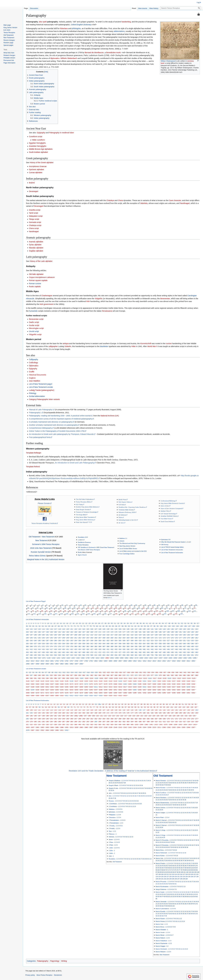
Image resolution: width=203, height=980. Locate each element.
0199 (37, 687)
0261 (164, 690)
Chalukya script (35, 225)
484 (148, 652)
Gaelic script (34, 322)
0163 (33, 684)
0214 (110, 687)
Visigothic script (35, 334)
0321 (115, 696)
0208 (81, 687)
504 (55, 655)
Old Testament (35, 537)
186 (160, 632)
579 (88, 655)
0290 (135, 693)
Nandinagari (185, 203)
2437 (161, 658)
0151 (145, 681)
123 (89, 614)
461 (55, 652)
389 (112, 646)
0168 (57, 684)
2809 (130, 661)
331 (51, 644)
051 (47, 675)
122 (83, 614)
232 (172, 635)
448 (176, 649)
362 (176, 644)
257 (100, 638)
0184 (135, 684)
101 (140, 611)
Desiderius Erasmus (84, 542)
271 (156, 638)
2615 (42, 661)
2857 (33, 664)
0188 (154, 684)
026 (120, 672)
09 (52, 672)
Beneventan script (36, 319)
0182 (125, 684)
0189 (159, 684)
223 (136, 635)
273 (164, 638)
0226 (169, 687)
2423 (151, 658)
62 (130, 608)
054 (59, 675)
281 (196, 638)
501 (43, 655)
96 (116, 611)
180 (136, 632)
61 (125, 608)
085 (184, 675)
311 (144, 641)
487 (160, 652)
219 (120, 635)
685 (148, 655)
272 (160, 638)
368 (27, 646)
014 (72, 672)
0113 (135, 678)
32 (164, 605)
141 (152, 629)
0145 (115, 681)
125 (100, 614)
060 (84, 675)
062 (92, 675)
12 (72, 605)
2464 (185, 658)
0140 (91, 681)
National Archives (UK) (110, 416)
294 (76, 641)
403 (168, 646)
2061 (127, 658)
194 (192, 632)
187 (164, 632)
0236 (42, 690)
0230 (188, 687)
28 (145, 605)
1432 (78, 658)
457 (39, 652)
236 (188, 635)
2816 (164, 661)
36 (182, 605)
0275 (62, 693)
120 (72, 614)
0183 (130, 684)
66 (148, 608)
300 (100, 641)
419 (59, 649)
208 (76, 635)
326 (31, 644)
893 (35, 658)
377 (64, 646)
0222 (149, 687)
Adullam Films (165, 511)
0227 (174, 687)
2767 (81, 661)
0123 (184, 678)
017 (84, 672)
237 (192, 635)
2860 (47, 664)
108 (178, 611)
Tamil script (33, 213)
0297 (169, 693)
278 (184, 638)
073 (136, 675)
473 (104, 652)
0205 (67, 687)
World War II (152, 346)
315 (160, 641)
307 (128, 641)
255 (92, 638)
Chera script (34, 228)
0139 (86, 681)
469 (88, 652)
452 (192, 649)
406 (180, 646)
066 (108, 675)
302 (108, 641)
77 (28, 611)
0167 (52, 684)
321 (184, 641)
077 (152, 675)
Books (80, 552)
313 (152, 641)
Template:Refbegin (34, 453)
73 (181, 608)
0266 (188, 690)
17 (95, 605)
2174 (136, 658)
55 (98, 608)
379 (72, 646)
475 (112, 652)
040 (177, 672)
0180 (115, 684)
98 (125, 611)
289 (55, 641)
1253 (63, 658)
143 (160, 629)
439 (140, 649)
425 (84, 649)
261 (116, 638)
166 (80, 632)
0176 (96, 684)
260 (112, 638)
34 (173, 605)
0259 (154, 690)
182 (144, 632)
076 (148, 675)
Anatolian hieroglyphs (38, 146)
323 (192, 641)
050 (43, 675)
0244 (81, 690)
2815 (159, 661)
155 (35, 632)
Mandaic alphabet (36, 248)
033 (149, 672)
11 (67, 605)
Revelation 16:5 (83, 537)
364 (184, 644)
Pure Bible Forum (166, 519)
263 (124, 638)
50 (74, 608)
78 (33, 611)
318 (172, 641)
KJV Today (79, 504)
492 (180, 652)
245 (51, 638)
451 (188, 649)
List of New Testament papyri (41, 384)
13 (76, 605)
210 (84, 635)
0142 (101, 681)
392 (124, 646)
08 (49, 672)
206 (68, 635)
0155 (164, 681)
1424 (73, 658)
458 (43, 652)
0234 (33, 690)
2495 (195, 658)
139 (176, 614)
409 (192, 646)
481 (136, 652)
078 (156, 675)
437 (132, 649)
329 (43, 644)
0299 (179, 693)
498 (31, 655)
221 (128, 635)
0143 (106, 681)
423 (76, 649)
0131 (52, 681)
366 (192, 644)
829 (184, 655)
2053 (112, 658)
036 (161, 672)
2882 (71, 664)
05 (40, 672)
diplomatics (55, 58)
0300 (184, 693)
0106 (101, 678)
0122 (179, 678)
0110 (121, 678)
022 (104, 672)
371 (39, 646)
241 (35, 638)
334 (64, 644)
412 (31, 649)
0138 (81, 681)
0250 (110, 690)
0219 (135, 687)
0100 (72, 678)
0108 (111, 678)
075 (144, 675)
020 (96, 672)
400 (156, 646)
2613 (33, 661)
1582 (83, 658)
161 (59, 632)
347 (116, 644)
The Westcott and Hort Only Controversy (132, 543)
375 (55, 646)
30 (155, 605)
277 (180, 638)
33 (168, 605)
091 (35, 678)
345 (108, 644)
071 (128, 675)
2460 (180, 658)
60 (121, 608)
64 (139, 608)
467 (80, 652)
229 (160, 635)
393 (128, 646)
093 (43, 678)
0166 (47, 684)
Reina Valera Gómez (37, 556)
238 (196, 635)
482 (140, 652)
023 (108, 672)
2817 (169, 661)
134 (149, 614)
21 (113, 605)
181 (140, 632)
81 (47, 611)
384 (92, 646)
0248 (101, 690)
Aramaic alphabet (36, 242)
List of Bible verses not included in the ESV (133, 551)
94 (107, 611)
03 (33, 672)
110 (189, 611)
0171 (71, 684)
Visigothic (99, 299)
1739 (88, 658)
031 (141, 672)
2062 (131, 658)
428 (96, 649)
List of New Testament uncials (41, 387)
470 (92, 652)
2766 (76, 661)
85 (65, 611)
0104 (92, 678)
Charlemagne (47, 296)
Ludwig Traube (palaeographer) (41, 390)
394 (132, 646)
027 (124, 672)
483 (144, 652)
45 (51, 608)
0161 (193, 681)
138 (170, 614)
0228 (179, 687)
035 (157, 672)
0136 (71, 681)
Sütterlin (68, 346)
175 (116, 632)
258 (104, 638)
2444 (166, 658)
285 (39, 641)
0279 (81, 693)
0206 (71, 687)
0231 (193, 687)
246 (55, 638)
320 (180, 641)
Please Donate (44, 503)
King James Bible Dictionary (85, 520)
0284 (106, 693)
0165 (42, 684)
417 (51, 649)
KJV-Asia (121, 505)
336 (72, 644)
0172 (76, 684)
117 (56, 614)
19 (104, 605)
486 (156, 652)
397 (144, 646)
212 (92, 635)
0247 (96, 690)
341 (92, 644)
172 (104, 632)
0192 (174, 684)
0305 (37, 696)
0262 (169, 690)
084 (180, 675)
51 (79, 608)
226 (148, 635)
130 (127, 614)
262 (120, 638)
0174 (86, 684)
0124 (189, 678)
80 (42, 611)
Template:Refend (33, 467)
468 (84, 652)
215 (104, 635)
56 (102, 608)
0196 (193, 684)
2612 (28, 661)
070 (124, 675)
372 (43, 646)
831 (192, 655)
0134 (62, 681)
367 (196, 644)
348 (120, 644)
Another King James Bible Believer (87, 507)
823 (160, 655)
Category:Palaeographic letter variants (44, 399)
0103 (87, 678)
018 (88, 672)
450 (184, 649)
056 (68, 675)
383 (88, 646)
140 (181, 614)
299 (96, 641)
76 (194, 608)
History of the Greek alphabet (42, 163)
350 (128, 644)
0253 (125, 690)
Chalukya (110, 200)
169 (92, 632)
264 (128, 638)
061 (88, 675)
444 (160, 649)
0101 (77, 678)
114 (40, 614)
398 (148, 646)
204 (59, 635)
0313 (76, 696)
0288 (125, 693)
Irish (88, 301)
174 (112, 632)
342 (96, 644)
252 (80, 638)
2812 (145, 661)
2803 (101, 661)
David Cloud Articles (167, 522)
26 (136, 605)
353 (140, 644)
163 (68, 632)
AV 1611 (121, 523)
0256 (140, 690)
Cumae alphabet (36, 172)
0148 (130, 681)
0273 (52, 693)
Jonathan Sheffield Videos (169, 516)
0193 (179, 684)
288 (51, 641)
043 (189, 672)
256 (96, 638)
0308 (52, 696)
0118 (160, 678)
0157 (174, 681)
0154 (159, 681)
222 (132, 635)
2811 (140, 661)
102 (146, 611)
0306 (42, 696)
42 (37, 608)
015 (76, 672)
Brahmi (32, 183)
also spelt (43, 22)
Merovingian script (36, 328)
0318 (101, 696)
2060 (122, 658)
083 (176, 675)
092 (39, 678)
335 (68, 644)
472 (100, 652)
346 (112, 644)
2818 (174, 661)
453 (196, 649)
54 (93, 608)
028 (128, 672)
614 (96, 655)
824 (164, 655)
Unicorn (122, 541)
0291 (140, 693)
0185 (140, 684)
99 (130, 611)
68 (157, 608)
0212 (101, 687)
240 (31, 638)
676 (144, 655)
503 (51, 655)
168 (88, 632)
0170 (67, 684)
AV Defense (122, 515)
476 (116, 652)
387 (104, 646)
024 (112, 672)
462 (59, 652)
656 (116, 655)
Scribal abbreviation (37, 396)
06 (43, 672)
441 (148, 649)
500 (39, 655)
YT (90, 522)
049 (39, 675)
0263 (174, 690)
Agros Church (82, 555)
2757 (71, 661)
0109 (116, 678)
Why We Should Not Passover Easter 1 (174, 542)
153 (27, 632)
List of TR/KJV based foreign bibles (172, 547)
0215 (115, 687)
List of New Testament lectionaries (172, 553)
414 (39, 649)
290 (59, 641)
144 (164, 629)
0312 (71, 696)
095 (51, 678)
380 (76, 646)
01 (27, 672)
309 (136, 641)
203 (55, 635)
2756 (67, 661)
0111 (126, 678)
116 (51, 614)
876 (196, 655)
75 (190, 608)
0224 (159, 687)
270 (152, 638)
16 (90, 605)
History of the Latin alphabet (41, 261)
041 (181, 672)
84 (61, 611)
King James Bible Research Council (172, 503)
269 (148, 638)
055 (64, 675)
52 (84, 608)
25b (99, 704)
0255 (135, 690)
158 (47, 632)
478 (124, 652)
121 (78, 614)
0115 (145, 678)
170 (96, 632)
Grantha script (35, 210)
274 (168, 638)
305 (120, 641)
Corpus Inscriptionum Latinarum (42, 277)
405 (176, 646)
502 (47, 655)
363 (180, 644)
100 (135, 611)
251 (76, 638)
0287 (120, 693)
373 (47, 646)
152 (196, 629)
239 (27, 638)
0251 (115, 690)
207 (72, 635)
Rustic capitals (35, 287)
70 (167, 608)
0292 (145, 693)
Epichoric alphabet (36, 169)
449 (180, 649)
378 (68, 646)
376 (59, 646)
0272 (47, 693)
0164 (37, 684)
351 (132, 644)
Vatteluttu (144, 203)
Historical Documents (37, 375)
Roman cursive (35, 284)
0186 (145, 684)
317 (168, 641)
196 (27, 635)
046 (27, 675)
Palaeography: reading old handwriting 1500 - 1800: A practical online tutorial (60, 416)
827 (176, 655)
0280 (86, 693)
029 (133, 672)
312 (148, 641)
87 (74, 611)
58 (111, 608)
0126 (28, 681)
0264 (179, 690)
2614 (37, 661)
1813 (97, 658)
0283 (101, 693)
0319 (106, 696)
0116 (150, 678)
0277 (71, 693)
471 (96, 652)
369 (31, 646)
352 (136, 644)
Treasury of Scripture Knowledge (86, 512)
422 (72, 649)
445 (164, 649)
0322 (120, 696)
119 (67, 614)
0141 (96, 681)
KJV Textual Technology (168, 514)
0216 (120, 687)
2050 (107, 658)
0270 (37, 693)
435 (124, 649)
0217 (125, 687)
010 (56, 672)
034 (153, 672)
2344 (146, 658)
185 (156, 632)
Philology (33, 393)
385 (96, 646)
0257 (145, 690)
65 (144, 608)
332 (55, 644)
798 (156, 655)
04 (36, 672)
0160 (188, 681)
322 (188, 641)
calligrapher (53, 346)
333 (59, 644)
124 (94, 614)
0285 (110, 693)
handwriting (126, 22)
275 (172, 638)
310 (140, 641)
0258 (149, 690)
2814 (154, 661)
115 (45, 614)
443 (156, 649)
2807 (120, 661)
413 (35, 649)
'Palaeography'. (35, 413)
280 (192, 638)
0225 (164, 687)
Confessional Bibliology (168, 501)
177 (124, 632)
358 (160, 644)
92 (98, 611)
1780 (93, 658)
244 (47, 638)
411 (27, 649)
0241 (67, 690)
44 (47, 608)
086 (188, 675)
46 (56, 608)
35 (178, 605)
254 (88, 638)
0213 (106, 687)
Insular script (34, 325)
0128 (37, 681)
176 (120, 632)
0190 (164, 684)
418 (55, 649)
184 (152, 632)
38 (191, 605)
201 (47, 635)
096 (55, 678)
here (109, 598)
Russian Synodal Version (41, 552)
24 (127, 605)
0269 (33, 693)
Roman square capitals (38, 280)
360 (168, 644)
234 (180, 635)
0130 (47, 681)
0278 (76, 693)
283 (31, 641)
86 (70, 611)
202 (51, 635)
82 (51, 611)
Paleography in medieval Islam (62, 133)
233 (176, 635)
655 (112, 655)
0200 (42, 687)
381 (80, 646)
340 (88, 644)
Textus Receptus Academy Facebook (44, 523)
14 (81, 605)
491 (176, 652)
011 (60, 672)
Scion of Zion (165, 506)
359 (164, 644)
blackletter (104, 346)
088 (196, 675)
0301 (188, 693)
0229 (184, 687)
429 (100, 649)
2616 (47, 661)
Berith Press (122, 500)
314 (156, 641)
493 (184, 652)
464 (68, 652)
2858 (37, 664)
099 (68, 678)
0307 (47, 696)
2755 (62, 661)
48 (65, 608)
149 (184, 629)
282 (27, 641)
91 (93, 611)
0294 (154, 693)
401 (160, 646)
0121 (174, 678)
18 (99, 605)
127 (110, 614)
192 (184, 632)
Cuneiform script (35, 137)
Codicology (33, 363)
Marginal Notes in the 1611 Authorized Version (46, 559)
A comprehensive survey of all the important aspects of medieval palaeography (60, 419)
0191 (169, 684)
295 (80, 641)
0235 (37, 690)
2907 (76, 664)
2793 (91, 661)
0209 (86, 687)
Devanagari (34, 191)
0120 (169, 678)
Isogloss (32, 378)
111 (195, 611)
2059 (117, 658)
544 (76, 655)
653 (104, 655)
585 (92, 655)
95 (111, 611)
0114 (140, 678)
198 (35, 635)
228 (156, 635)
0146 (120, 681)
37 (187, 605)
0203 (57, 687)
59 (116, 608)
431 (108, 649)
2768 (86, 661)
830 (188, 655)
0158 (179, 681)
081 (168, 675)
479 (128, 652)
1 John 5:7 (81, 540)
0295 (159, 693)
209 (80, 635)
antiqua (66, 344)
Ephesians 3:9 (166, 540)
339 (84, 644)
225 (144, 635)
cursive (169, 344)
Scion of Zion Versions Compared (171, 508)
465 (72, 652)
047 (31, 675)
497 (27, 655)
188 (168, 632)
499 (35, 655)
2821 (188, 661)
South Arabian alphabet (38, 152)
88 (79, 611)
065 (104, 675)
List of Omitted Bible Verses (128, 549)
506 (64, 655)
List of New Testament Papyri (36, 601)
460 (51, 652)
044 (193, 672)
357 (156, 644)
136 (160, 614)
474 (108, 652)
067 (112, 675)
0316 (91, 696)
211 (88, 635)
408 (188, 646)
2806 (115, 661)
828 (180, 655)
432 (112, 649)
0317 (96, 696)
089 (27, 678)
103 (151, 611)
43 (42, 608)
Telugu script (34, 219)
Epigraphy (41, 133)
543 (72, 655)
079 (160, 675)
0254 (130, 690)
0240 (62, 690)
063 (96, 675)
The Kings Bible (81, 515)
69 (162, 608)
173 (108, 632)
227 (152, 635)
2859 (42, 664)
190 (176, 632)
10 (62, 605)
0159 (184, 681)
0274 (57, 693)
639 (100, 655)
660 (132, 655)
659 (128, 655)
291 (64, 641)
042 (185, 672)
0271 (42, 693)
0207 (76, 687)
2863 (62, 664)
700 (152, 655)
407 (184, 646)
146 (172, 629)
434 (120, 649)
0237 (47, 690)
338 (80, 644)
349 (124, 644)
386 (100, 646)
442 (152, 649)
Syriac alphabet (35, 245)
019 (92, 672)
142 (156, 629)
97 (121, 611)
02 (30, 672)
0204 (62, 687)
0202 (52, 687)
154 (31, 632)
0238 (52, 690)
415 (43, 649)
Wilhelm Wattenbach (69, 58)
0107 (106, 678)
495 (192, 652)
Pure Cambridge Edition (127, 554)
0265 (184, 690)
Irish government (46, 304)
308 (132, 641)
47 (61, 608)
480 (132, 652)
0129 (42, 681)
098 (64, 678)
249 (68, 638)
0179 (110, 684)
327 (35, 644)
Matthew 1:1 (123, 538)
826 (172, 655)
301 (104, 641)
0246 (91, 690)
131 (132, 614)
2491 (190, 658)
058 (76, 675)
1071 (44, 658)
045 (197, 672)
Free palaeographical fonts (40, 437)
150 (188, 629)
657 (120, 655)
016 (80, 672)
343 (100, 644)
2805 (110, 661)
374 (51, 646)
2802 (96, 661)
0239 (57, 690)
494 (188, 652)
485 (152, 652)
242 (39, 638)
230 (164, 635)
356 (152, 644)
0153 (154, 681)
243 (43, 638)
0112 (130, 678)
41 (33, 608)
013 (68, 672)
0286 (115, 693)
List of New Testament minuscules (172, 550)
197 (31, 635)
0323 (125, 696)
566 (84, 655)
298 (92, 641)
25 (131, 605)
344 (104, 644)
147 (176, 629)
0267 (193, 690)
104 (157, 611)
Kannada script (35, 222)
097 (59, 678)
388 (108, 646)
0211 (96, 687)
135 (154, 614)
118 (61, 614)
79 (37, 611)
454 (27, 652)
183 (148, 632)
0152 (149, 681)
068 (116, 675)
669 (140, 655)
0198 (33, 687)
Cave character (175, 200)
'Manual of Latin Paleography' (41, 410)
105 (162, 611)
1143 (49, 658)
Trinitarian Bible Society (126, 510)
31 (159, 605)
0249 (106, 690)
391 (120, 646)
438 (136, 649)
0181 (120, 684)
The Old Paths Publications (85, 499)
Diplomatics (34, 366)
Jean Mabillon (34, 381)
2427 (156, 658)
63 (134, 608)
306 (124, 641)
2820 (184, 661)
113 (34, 614)
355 (148, 644)
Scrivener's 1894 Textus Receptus (46, 544)
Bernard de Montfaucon (94, 52)
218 (116, 635)
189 (172, 632)
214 (100, 635)
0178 (106, 684)
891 (27, 658)
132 (138, 614)
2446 (175, 658)
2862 (57, 664)
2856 (28, 664)
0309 (57, 696)
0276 (67, 693)
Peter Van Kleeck (81, 522)
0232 (28, 690)
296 (84, 641)
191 (180, 632)
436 (128, 649)
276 (176, 638)
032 (145, 672)
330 (47, 644)
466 (76, 652)
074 (140, 675)
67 (153, 608)
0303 (28, 696)
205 (64, 635)
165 (76, 632)
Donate (41, 514)
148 (180, 629)
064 (100, 675)
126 (105, 614)
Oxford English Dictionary (81, 25)
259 (108, 638)
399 (152, 646)
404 (172, 646)
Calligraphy (33, 359)
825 (168, 655)
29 (150, 605)
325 (27, 644)
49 (70, 608)
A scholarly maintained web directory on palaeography (51, 422)
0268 (28, 693)
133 (143, 614)
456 (35, 652)
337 (76, 644)
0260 (159, 690)
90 (88, 611)
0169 (62, 684)
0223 (154, 687)
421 (68, 649)
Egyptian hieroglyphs (37, 143)
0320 (110, 696)
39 (196, 605)
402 (164, 646)
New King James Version (127, 546)
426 (88, 649)
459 (47, 652)
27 (141, 605)
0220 (140, 687)
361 (172, 644)
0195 (188, 684)
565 (80, 655)
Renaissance (107, 311)
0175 (91, 684)
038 (169, 672)
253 (84, 638)
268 (144, 638)
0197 (28, 687)
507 (68, 655)
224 (140, 635)
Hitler (134, 346)
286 (43, 641)
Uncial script (34, 331)
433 (116, 649)
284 (35, 641)
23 (122, 605)
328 (39, 644)
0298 (174, 693)
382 (84, 646)
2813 (149, 661)
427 (92, 649)
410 (196, 646)
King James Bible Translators (85, 517)
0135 (67, 681)
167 (84, 632)
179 (132, 632)
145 (168, 629)
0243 (76, 690)
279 (188, 638)
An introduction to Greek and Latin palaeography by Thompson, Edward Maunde (61, 434)
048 (35, 675)
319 (176, 641)
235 (184, 635)
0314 (81, 696)
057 (72, 675)
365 (188, 644)
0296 (164, 693)
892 (31, 658)
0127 (33, 681)
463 (64, 652)
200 (43, 635)
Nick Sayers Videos (125, 502)
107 (173, 611)
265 (132, 638)
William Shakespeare (168, 61)
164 (72, 632)
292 (68, 641)
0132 (57, 681)
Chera (121, 200)
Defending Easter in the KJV (127, 520)
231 (168, 635)
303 (112, 641)
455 (31, 652)
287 (47, 641)
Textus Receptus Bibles (83, 502)
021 (100, 672)
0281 (91, 693)
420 (64, 649)
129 (121, 614)
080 (164, 675)
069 (120, 675)
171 (100, 632)
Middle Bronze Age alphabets (41, 149)
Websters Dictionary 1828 (127, 512)
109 (184, 611)
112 (29, 614)
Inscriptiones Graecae (38, 166)
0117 (155, 678)
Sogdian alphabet (36, 251)
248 (64, 638)
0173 (81, 684)
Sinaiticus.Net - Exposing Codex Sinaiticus (132, 507)
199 (39, 635)
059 (80, 675)
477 (120, 652)
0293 (149, 693)
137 (165, 614)
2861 (52, 664)
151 (192, 629)
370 (35, 646)
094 (47, 678)
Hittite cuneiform (38, 140)
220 (124, 635)
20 (108, 605)
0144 (110, 681)
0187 (149, 684)
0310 (62, 696)
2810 (135, 661)
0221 (145, 687)
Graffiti (32, 372)
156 (39, 632)
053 (55, 675)
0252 (120, 690)
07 (46, 672)
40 (28, 608)
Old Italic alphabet (36, 274)
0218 (130, 687)
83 (56, 611)
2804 (106, 661)
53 (88, 608)
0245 (86, 690)
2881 (67, 664)
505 (59, 655)
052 (51, 675)
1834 (102, 658)
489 (168, 652)
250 (72, 638)
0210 (91, 687)
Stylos (120, 517)
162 (64, 632)
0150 (140, 681)
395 (136, 646)
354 (144, 644)
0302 (193, 693)
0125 (194, 678)
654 (108, 655)
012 (64, 672)
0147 (125, 681)
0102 (82, 678)
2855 (193, 661)
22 (118, 605)
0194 (184, 684)
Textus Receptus (83, 545)
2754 (57, 661)
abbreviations (119, 31)
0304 (33, 696)
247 (59, 638)
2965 (81, 664)
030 (137, 672)
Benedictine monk (113, 52)
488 (164, 652)
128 (116, 614)
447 (172, 649)
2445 (170, 658)
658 (124, 655)
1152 (54, 658)
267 (140, 638)
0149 (135, 681)
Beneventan (165, 299)
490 (172, 652)
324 (196, 641)
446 (168, 649)
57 (107, 608)
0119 (165, 678)
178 (128, 632)
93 (102, 611)
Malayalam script (36, 216)
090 (31, 678)
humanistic (33, 311)
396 (140, 646)
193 (188, 632)
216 (108, 635)
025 (116, 672)
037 (165, 672)
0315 (86, 696)
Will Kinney (165, 545)
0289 (130, 693)
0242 (71, 690)
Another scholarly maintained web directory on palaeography (53, 425)
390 (116, 646)
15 (85, 605)
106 (167, 611)
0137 (76, 681)
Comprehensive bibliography (40, 428)
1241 (58, 658)
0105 (96, 678)
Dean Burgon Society (83, 510)
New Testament (48, 537)
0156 (169, 681)
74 (185, 608)
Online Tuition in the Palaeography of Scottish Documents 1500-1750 (57, 431)
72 (176, 608)
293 (72, 641)
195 (196, 632)
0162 (28, 684)
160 (55, 632)
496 (196, 652)
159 (51, 632)
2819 (179, 661)
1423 (68, 658)
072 (132, 675)
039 (173, 672)
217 (112, 635)
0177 (101, 684)
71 (171, 608)
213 (96, 635)
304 (116, 641)
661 (136, 655)
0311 (67, 696)
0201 (47, 687)
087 (192, 675)
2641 (52, 661)
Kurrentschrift (146, 344)
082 (172, 675)
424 (80, 649)
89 (84, 611)
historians (64, 28)
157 (43, 632)
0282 (96, 693)
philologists (76, 28)
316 (164, 641)
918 (39, 658)
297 (88, 641)
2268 (141, 658)
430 (104, 649)
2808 (125, 661)
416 (47, 649)
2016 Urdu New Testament (41, 548)
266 (136, 638)
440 (144, 649)
